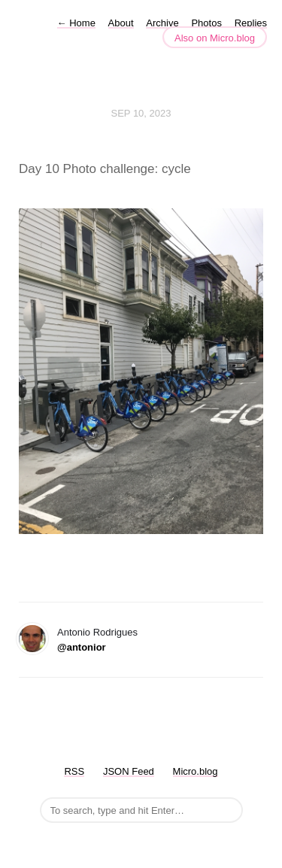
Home (76, 23)
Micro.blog (196, 771)
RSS (74, 771)
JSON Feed (129, 771)
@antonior (82, 647)
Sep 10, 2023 (141, 113)
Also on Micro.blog (215, 38)
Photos (206, 23)
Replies (251, 23)
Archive (162, 23)
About (121, 23)
